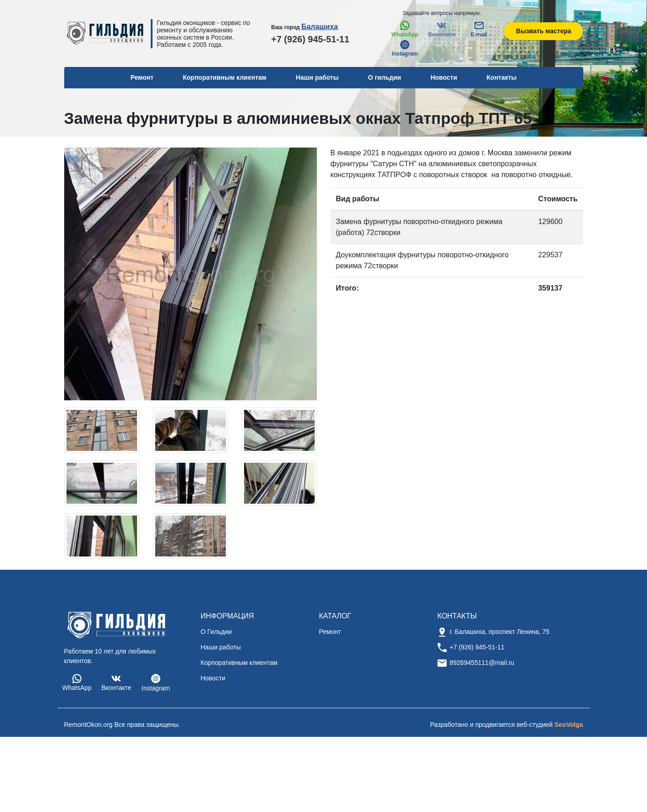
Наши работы (317, 77)
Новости (444, 77)
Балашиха (320, 27)
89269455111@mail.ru (482, 663)
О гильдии (385, 77)
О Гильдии (217, 632)
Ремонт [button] (142, 77)
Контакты (502, 77)
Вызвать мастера (543, 31)
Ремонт (330, 632)
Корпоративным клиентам (225, 77)
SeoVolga (569, 725)
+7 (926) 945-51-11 (311, 39)
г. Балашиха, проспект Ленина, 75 (500, 632)
